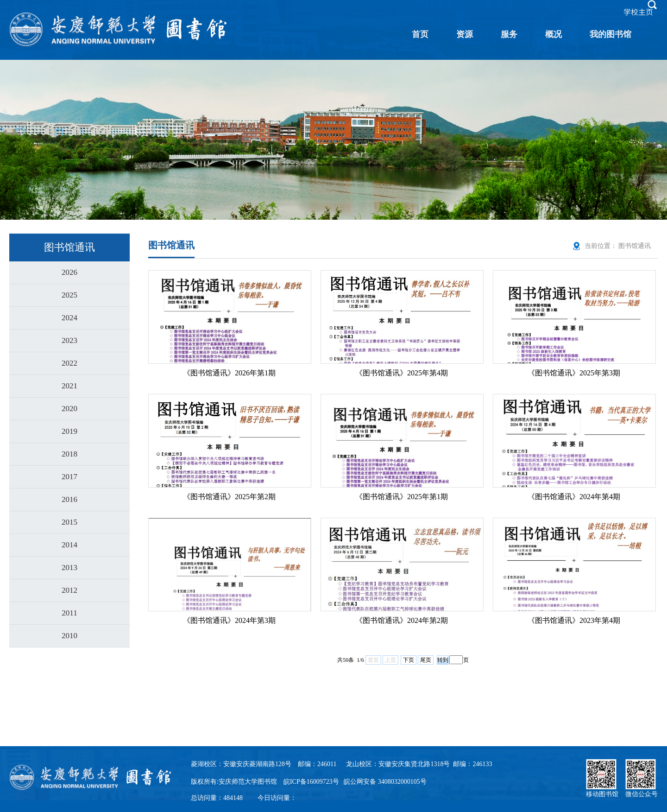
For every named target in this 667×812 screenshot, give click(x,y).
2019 (69, 431)
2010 (69, 636)
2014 (69, 545)
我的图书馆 (610, 34)
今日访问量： (277, 798)
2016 (69, 499)
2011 (69, 613)
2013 (69, 568)
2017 (69, 477)
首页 (420, 34)
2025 (69, 295)
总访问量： (217, 798)
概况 (554, 34)
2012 (69, 590)
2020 (69, 409)
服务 (509, 34)
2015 (69, 522)
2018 (69, 454)
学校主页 (638, 12)
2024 (69, 318)
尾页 (426, 660)
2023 (69, 340)
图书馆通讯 (635, 246)
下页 (409, 660)
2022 (69, 363)
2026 (69, 272)
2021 (69, 386)
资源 (465, 34)
